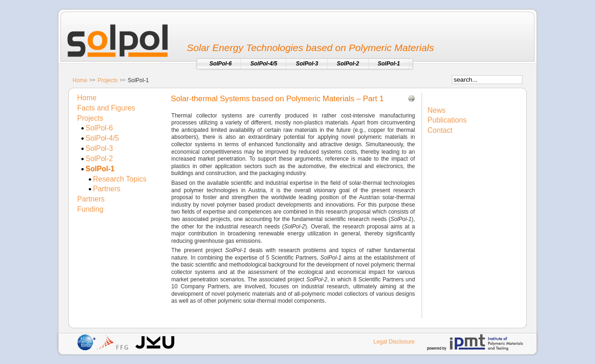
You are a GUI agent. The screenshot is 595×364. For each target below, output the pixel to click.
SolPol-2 (99, 159)
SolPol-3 (99, 148)
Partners (107, 189)
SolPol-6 (99, 128)
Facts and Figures (106, 108)
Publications (447, 120)
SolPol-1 (100, 169)
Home (80, 80)
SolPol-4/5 (102, 138)
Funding (90, 209)
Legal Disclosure (394, 342)
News (437, 110)
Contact (440, 130)
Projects (108, 80)
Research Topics (120, 179)
